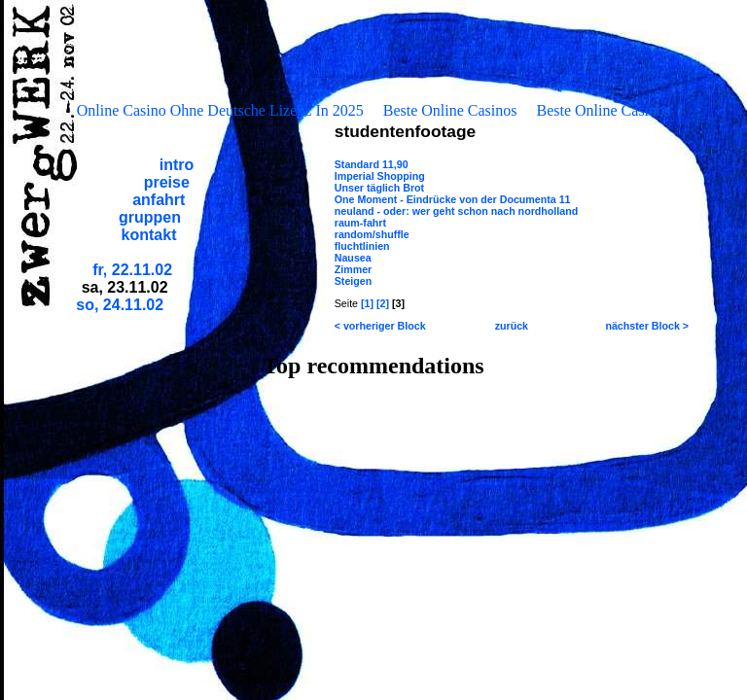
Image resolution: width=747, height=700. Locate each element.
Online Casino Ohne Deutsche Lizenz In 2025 (220, 110)
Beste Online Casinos (450, 110)
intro (177, 165)
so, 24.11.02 (120, 305)
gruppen (150, 217)
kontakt (149, 235)
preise (167, 182)
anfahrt (159, 200)
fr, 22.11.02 (132, 270)
